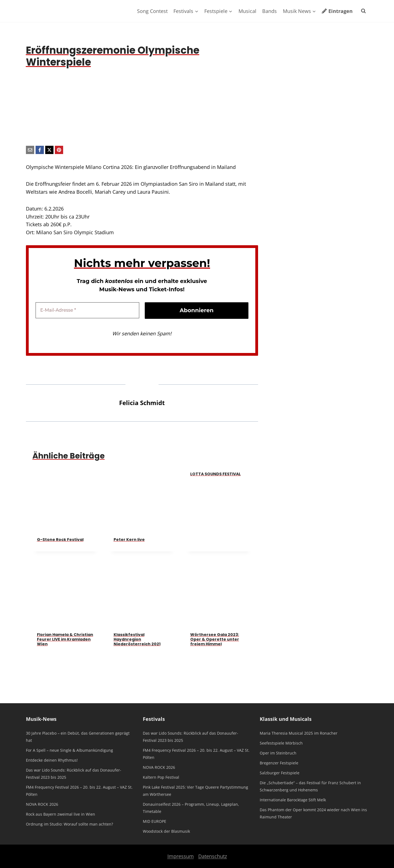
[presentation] (65, 500)
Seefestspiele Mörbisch (281, 743)
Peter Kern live (129, 540)
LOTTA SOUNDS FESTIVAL (215, 474)
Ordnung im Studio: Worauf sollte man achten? (69, 824)
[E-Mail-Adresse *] (87, 310)
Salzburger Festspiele (280, 773)
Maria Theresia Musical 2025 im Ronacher (299, 733)
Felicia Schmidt (142, 403)
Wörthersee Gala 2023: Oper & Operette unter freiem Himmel (215, 639)
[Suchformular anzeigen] (363, 11)
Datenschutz (213, 856)
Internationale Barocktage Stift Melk (293, 800)
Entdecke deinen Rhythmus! (52, 760)
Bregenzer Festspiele (279, 763)
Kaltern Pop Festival (161, 777)
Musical (247, 11)
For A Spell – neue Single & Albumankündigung (69, 750)
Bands (270, 11)
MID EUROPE (155, 821)
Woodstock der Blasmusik (166, 831)
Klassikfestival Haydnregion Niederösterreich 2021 (137, 639)
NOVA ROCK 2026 (42, 804)
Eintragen (337, 11)
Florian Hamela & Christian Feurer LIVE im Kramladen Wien (65, 639)
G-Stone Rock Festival (60, 540)
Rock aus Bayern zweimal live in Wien (61, 814)
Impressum (181, 856)
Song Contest (152, 11)
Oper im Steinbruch (278, 753)
